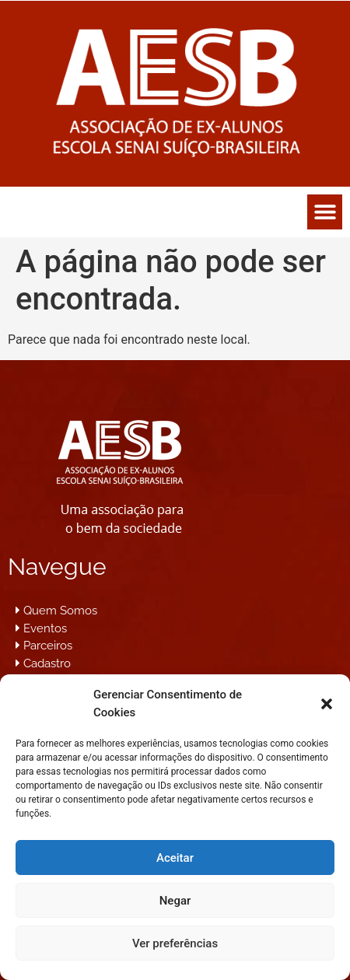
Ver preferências (175, 943)
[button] (327, 704)
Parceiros (48, 646)
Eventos (45, 628)
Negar (175, 901)
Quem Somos (60, 611)
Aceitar (175, 858)
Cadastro (47, 663)
